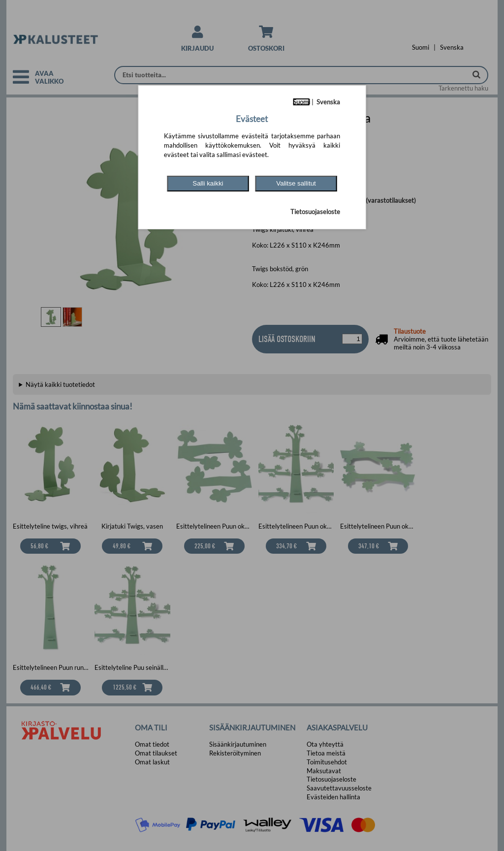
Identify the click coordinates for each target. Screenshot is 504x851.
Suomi (301, 102)
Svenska (328, 102)
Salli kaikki (208, 183)
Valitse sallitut (296, 183)
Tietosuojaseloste (315, 212)
